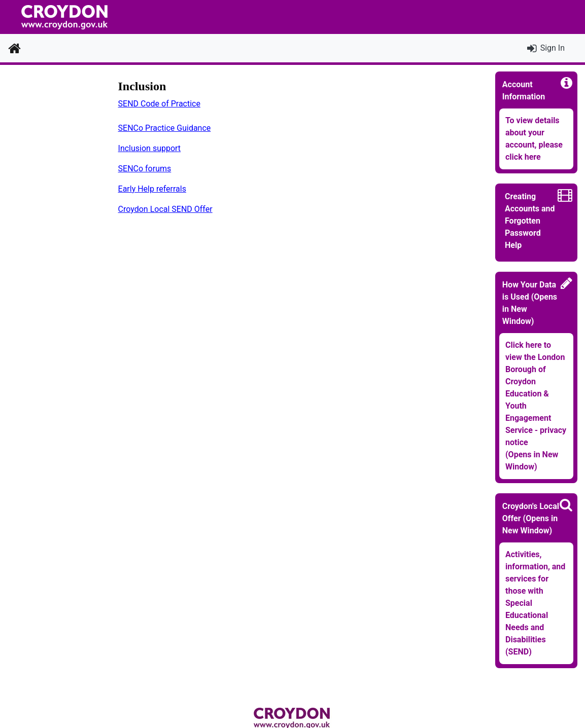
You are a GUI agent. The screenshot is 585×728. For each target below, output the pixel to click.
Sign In (553, 48)
